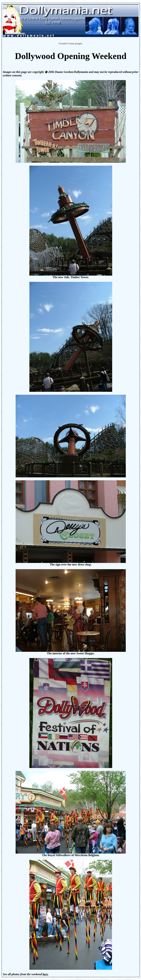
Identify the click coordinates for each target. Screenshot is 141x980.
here (45, 974)
